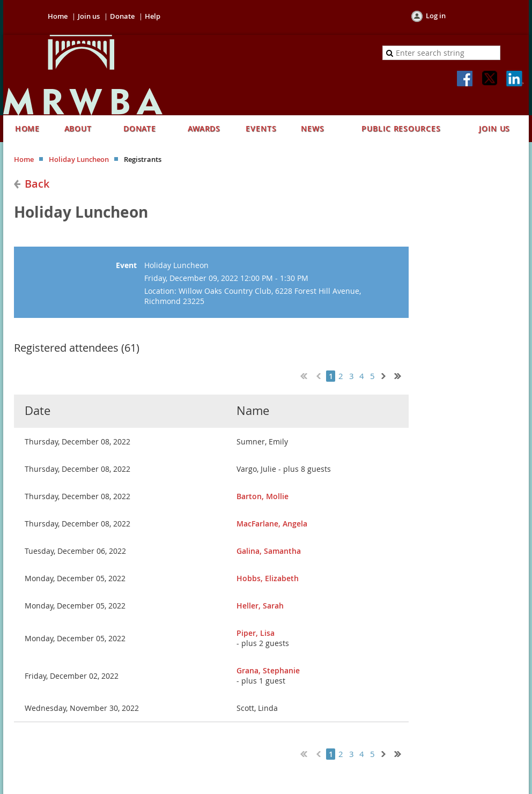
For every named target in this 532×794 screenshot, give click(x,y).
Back (37, 184)
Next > (386, 375)
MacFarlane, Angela (272, 524)
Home (58, 16)
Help (153, 16)
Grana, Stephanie (268, 670)
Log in (436, 16)
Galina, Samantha (269, 551)
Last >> (402, 375)
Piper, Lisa (256, 633)
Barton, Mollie (263, 496)
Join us (89, 16)
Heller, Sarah (260, 606)
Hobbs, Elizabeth (268, 578)
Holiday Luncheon (79, 159)
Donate (122, 16)
